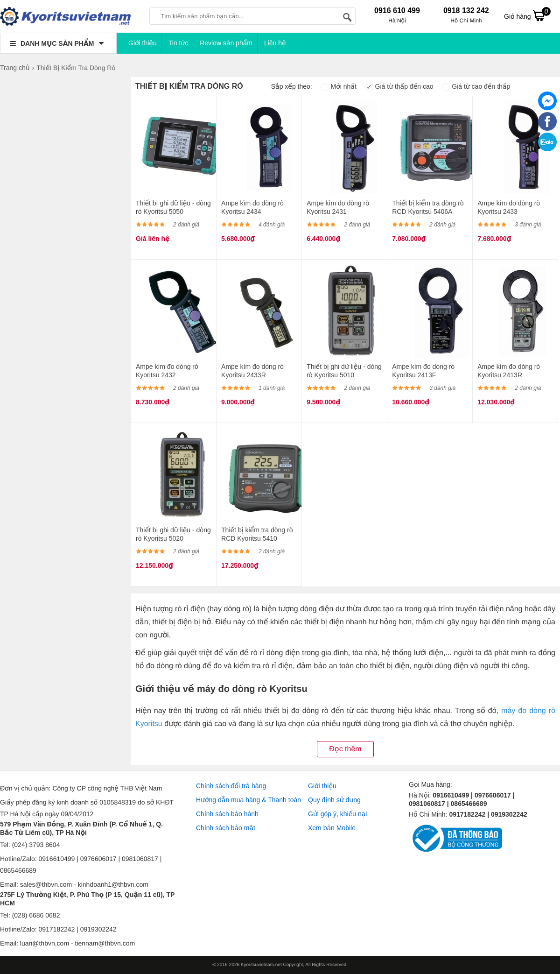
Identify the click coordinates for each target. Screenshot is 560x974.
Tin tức (178, 43)
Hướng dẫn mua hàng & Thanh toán (248, 800)
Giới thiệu (143, 43)
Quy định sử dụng (334, 800)
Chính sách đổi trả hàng (231, 786)
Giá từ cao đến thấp (476, 86)
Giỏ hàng (527, 15)
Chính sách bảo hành (227, 814)
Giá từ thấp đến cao (399, 86)
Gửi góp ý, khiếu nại (337, 814)
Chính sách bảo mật (226, 828)
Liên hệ (275, 43)
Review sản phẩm (226, 43)
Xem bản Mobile (332, 828)
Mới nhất (339, 86)
